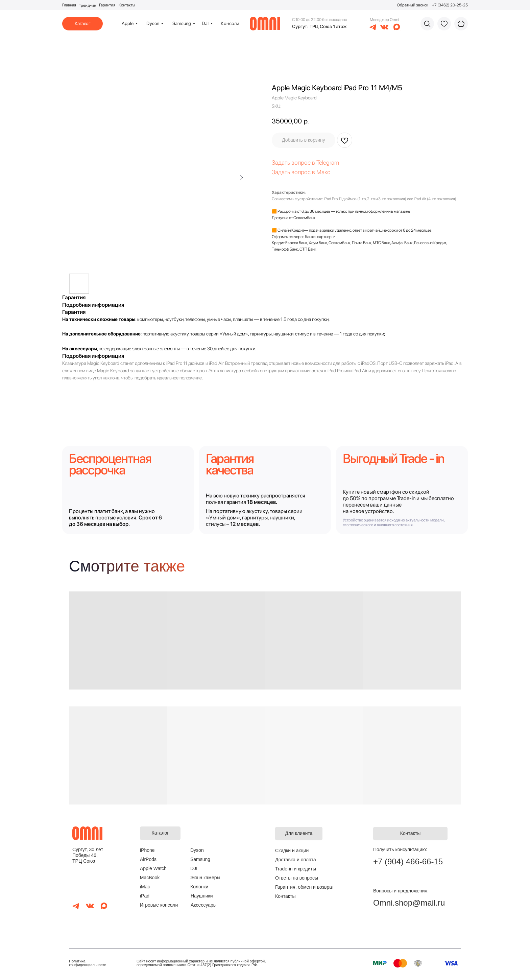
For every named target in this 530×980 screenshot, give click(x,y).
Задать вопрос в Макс (301, 172)
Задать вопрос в (294, 162)
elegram (329, 162)
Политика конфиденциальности (88, 963)
